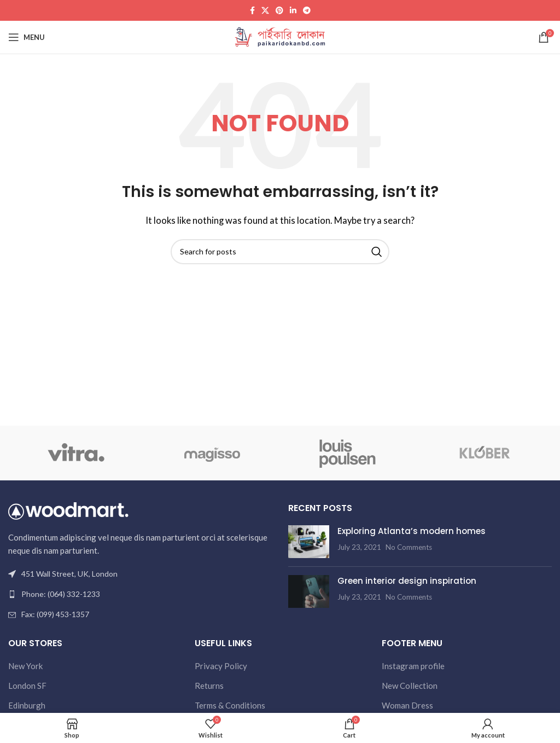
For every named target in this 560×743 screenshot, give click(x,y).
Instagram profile (413, 666)
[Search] (280, 252)
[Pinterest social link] (279, 11)
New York (25, 666)
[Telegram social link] (307, 11)
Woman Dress (407, 705)
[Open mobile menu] (27, 37)
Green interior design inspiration (407, 581)
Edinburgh (27, 705)
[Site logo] (280, 36)
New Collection (410, 686)
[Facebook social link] (252, 11)
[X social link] (265, 11)
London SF (27, 686)
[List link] (140, 594)
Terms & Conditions (230, 705)
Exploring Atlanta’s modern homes (412, 531)
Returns (209, 686)
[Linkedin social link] (293, 11)
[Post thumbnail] (309, 542)
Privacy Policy (221, 666)
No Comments (409, 547)
